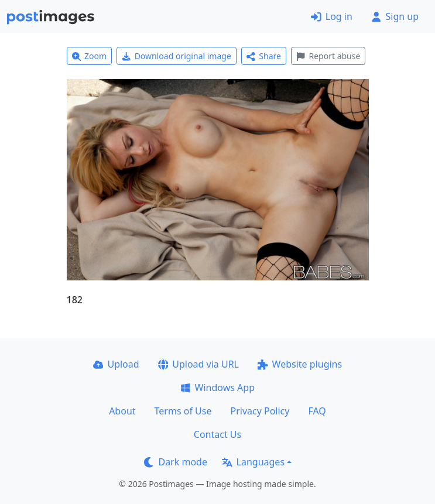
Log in (332, 16)
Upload (116, 364)
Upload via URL (198, 364)
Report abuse (328, 56)
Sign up (395, 16)
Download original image (177, 56)
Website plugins (300, 364)
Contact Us (218, 434)
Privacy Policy (260, 411)
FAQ (317, 411)
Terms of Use (183, 411)
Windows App (218, 388)
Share (264, 56)
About (122, 411)
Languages (253, 462)
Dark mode (176, 462)
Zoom (90, 56)
